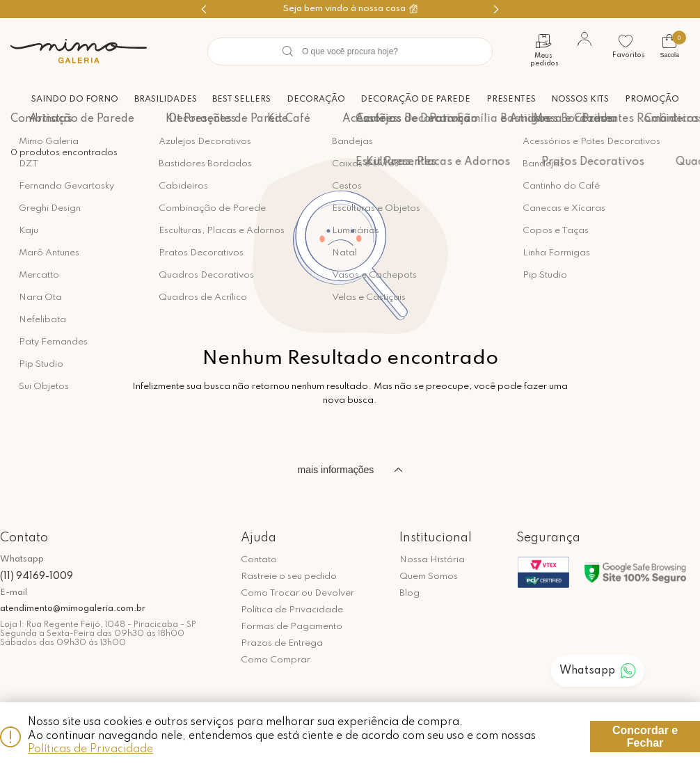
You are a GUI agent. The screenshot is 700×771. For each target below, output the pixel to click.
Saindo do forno (64, 99)
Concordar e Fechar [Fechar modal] (645, 737)
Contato (259, 560)
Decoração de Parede (411, 99)
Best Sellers (234, 99)
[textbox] (350, 51)
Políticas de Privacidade (90, 749)
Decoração (310, 99)
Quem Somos (429, 577)
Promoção (652, 99)
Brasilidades (157, 99)
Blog (409, 593)
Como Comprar (276, 660)
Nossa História (432, 560)
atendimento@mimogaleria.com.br (73, 609)
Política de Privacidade (292, 610)
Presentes (508, 99)
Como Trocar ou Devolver (297, 593)
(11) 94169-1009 (37, 576)
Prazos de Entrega (282, 643)
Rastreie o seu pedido (289, 577)
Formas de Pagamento (292, 627)
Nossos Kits (579, 99)
